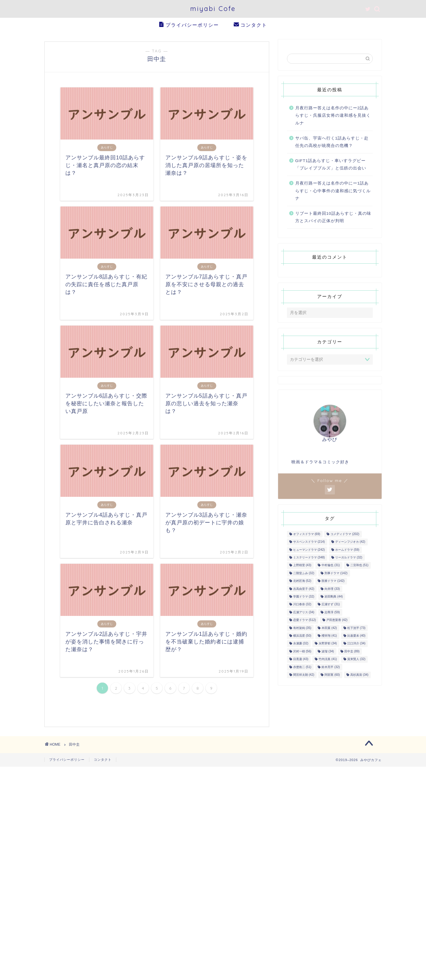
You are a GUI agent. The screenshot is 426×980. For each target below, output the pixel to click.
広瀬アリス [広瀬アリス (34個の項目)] (304, 613)
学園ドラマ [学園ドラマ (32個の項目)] (304, 598)
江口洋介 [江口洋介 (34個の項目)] (356, 644)
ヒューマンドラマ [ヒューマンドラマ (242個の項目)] (309, 551)
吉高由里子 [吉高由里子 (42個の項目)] (304, 590)
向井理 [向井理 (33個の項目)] (332, 590)
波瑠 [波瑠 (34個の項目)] (328, 652)
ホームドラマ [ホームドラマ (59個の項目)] (347, 551)
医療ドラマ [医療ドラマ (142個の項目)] (333, 582)
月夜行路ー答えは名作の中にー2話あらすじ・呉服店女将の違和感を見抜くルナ (333, 116)
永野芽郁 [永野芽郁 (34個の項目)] (328, 644)
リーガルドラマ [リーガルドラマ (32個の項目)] (349, 559)
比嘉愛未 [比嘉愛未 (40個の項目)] (356, 637)
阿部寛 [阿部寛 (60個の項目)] (332, 676)
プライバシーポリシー (189, 25)
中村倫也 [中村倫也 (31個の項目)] (331, 566)
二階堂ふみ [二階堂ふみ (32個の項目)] (304, 574)
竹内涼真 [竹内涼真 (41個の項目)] (328, 660)
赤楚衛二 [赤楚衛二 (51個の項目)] (302, 668)
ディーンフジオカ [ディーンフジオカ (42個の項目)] (350, 543)
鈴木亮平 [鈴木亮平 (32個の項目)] (331, 668)
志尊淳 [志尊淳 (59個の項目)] (332, 613)
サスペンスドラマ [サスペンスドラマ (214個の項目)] (309, 543)
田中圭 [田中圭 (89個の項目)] (352, 652)
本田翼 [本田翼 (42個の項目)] (329, 629)
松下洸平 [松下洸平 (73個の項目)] (356, 629)
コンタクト (250, 25)
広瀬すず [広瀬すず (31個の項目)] (331, 605)
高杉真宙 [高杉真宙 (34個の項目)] (359, 676)
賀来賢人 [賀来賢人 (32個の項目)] (356, 660)
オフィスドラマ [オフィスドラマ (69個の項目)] (307, 535)
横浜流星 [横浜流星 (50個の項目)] (302, 637)
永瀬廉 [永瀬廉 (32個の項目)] (301, 644)
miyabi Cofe (213, 8)
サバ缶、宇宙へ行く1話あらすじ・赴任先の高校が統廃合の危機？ (332, 143)
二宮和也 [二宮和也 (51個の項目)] (359, 566)
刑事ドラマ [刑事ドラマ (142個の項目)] (336, 574)
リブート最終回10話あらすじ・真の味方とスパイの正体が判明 (333, 218)
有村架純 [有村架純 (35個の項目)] (302, 629)
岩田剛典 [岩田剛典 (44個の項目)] (334, 598)
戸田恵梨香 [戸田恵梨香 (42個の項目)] (337, 621)
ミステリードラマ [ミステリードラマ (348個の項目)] (309, 559)
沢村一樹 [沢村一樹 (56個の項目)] (302, 652)
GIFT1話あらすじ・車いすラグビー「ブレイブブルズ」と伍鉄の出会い (331, 165)
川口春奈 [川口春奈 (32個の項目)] (302, 605)
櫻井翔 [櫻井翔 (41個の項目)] (329, 637)
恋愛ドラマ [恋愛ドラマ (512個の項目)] (305, 621)
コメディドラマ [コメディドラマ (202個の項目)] (345, 535)
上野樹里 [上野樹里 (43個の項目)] (302, 566)
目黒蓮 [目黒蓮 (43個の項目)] (301, 660)
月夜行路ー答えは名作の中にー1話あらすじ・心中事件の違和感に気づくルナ (333, 192)
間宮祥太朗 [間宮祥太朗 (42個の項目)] (304, 676)
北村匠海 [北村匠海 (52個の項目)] (302, 582)
